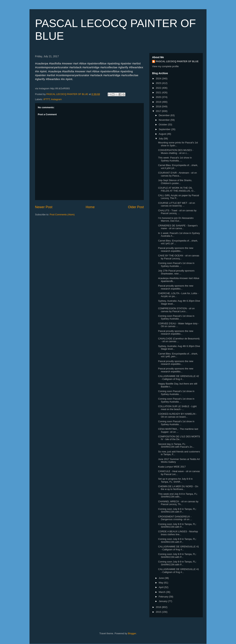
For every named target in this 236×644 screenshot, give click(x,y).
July (161, 138)
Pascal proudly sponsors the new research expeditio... (176, 249)
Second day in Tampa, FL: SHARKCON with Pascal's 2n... (176, 445)
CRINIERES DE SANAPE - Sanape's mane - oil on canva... (178, 227)
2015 (159, 612)
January (163, 601)
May (161, 583)
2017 (159, 111)
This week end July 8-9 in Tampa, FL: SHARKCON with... (178, 495)
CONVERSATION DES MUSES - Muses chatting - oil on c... (176, 152)
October (163, 125)
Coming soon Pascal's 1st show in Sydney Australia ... (176, 265)
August (163, 134)
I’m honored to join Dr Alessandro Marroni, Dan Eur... (176, 219)
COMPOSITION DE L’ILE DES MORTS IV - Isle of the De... (179, 438)
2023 (159, 83)
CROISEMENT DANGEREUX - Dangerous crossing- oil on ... (175, 518)
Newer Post (44, 207)
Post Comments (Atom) (62, 215)
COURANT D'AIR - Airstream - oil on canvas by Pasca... (177, 174)
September (165, 129)
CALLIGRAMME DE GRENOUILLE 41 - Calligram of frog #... (178, 548)
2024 (159, 78)
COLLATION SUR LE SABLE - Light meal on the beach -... (177, 408)
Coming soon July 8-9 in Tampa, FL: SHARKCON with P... (177, 510)
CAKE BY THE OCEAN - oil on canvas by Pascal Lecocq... (179, 257)
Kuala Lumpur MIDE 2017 (172, 467)
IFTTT (47, 99)
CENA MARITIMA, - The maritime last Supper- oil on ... (178, 430)
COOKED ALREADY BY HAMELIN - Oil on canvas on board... (177, 415)
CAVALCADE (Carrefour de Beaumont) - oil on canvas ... (179, 340)
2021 (159, 92)
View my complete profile (165, 66)
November (165, 120)
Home (90, 207)
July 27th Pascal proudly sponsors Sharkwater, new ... (176, 272)
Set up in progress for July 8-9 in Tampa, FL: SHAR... (175, 480)
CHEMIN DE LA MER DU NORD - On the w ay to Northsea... (178, 488)
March (162, 592)
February (164, 597)
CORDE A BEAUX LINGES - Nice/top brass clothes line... (178, 533)
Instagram (56, 99)
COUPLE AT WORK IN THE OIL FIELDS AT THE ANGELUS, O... (177, 189)
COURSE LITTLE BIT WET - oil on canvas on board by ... (176, 204)
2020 (159, 97)
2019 (159, 102)
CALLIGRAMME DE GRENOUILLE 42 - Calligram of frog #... (178, 378)
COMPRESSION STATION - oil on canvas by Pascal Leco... (176, 310)
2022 (159, 88)
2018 (159, 106)
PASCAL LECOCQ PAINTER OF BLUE (177, 61)
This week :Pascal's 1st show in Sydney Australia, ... (175, 159)
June (162, 578)
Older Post (136, 207)
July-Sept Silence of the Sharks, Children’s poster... (175, 182)
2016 (159, 607)
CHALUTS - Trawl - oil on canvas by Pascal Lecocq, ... (177, 212)
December (165, 115)
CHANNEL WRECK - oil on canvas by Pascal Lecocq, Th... (178, 503)
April (162, 587)
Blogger (132, 633)
